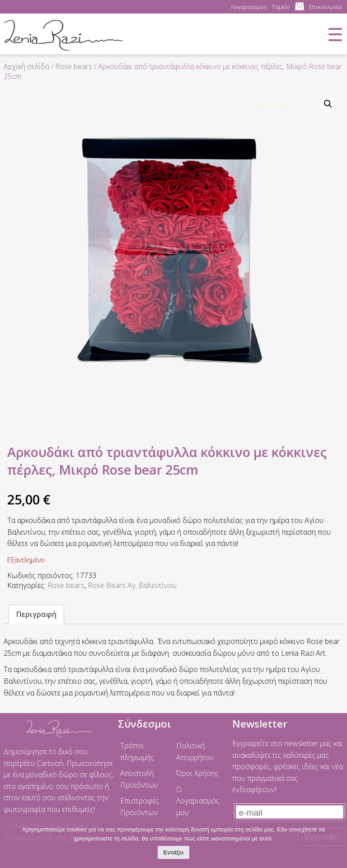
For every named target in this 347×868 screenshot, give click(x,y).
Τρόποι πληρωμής (137, 751)
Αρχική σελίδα (26, 66)
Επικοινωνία (325, 7)
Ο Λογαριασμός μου (198, 801)
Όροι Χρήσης (197, 773)
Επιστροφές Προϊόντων (140, 807)
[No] (336, 843)
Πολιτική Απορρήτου (195, 751)
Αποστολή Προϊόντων (139, 779)
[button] (328, 104)
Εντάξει (174, 852)
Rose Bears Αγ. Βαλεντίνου (132, 585)
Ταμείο (281, 7)
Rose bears (74, 66)
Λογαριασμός (249, 7)
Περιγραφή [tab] (36, 614)
